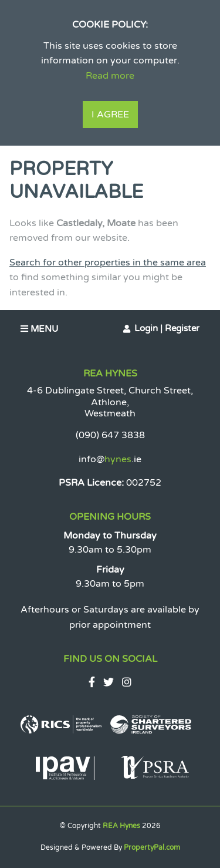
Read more (110, 76)
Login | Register (167, 328)
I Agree (110, 115)
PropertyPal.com (152, 847)
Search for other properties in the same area (108, 263)
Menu (39, 329)
